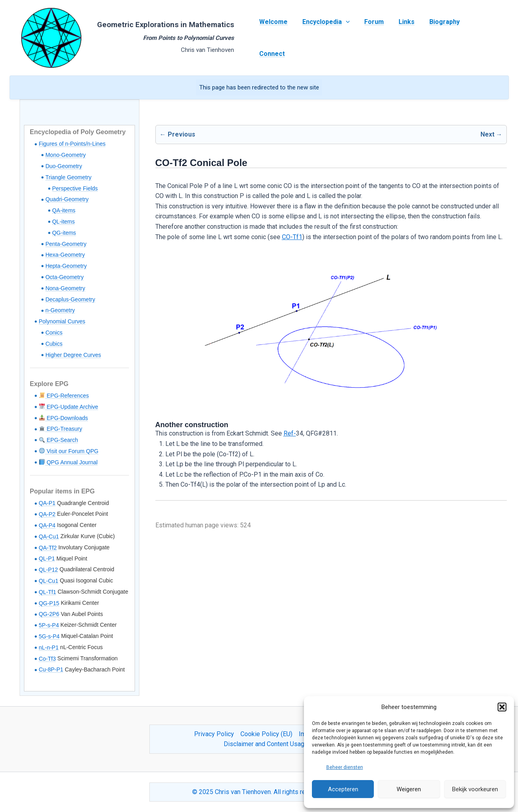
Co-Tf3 (47, 659)
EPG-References (64, 396)
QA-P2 (47, 514)
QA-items (64, 210)
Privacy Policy (214, 734)
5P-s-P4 (49, 625)
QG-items (64, 233)
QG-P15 (49, 603)
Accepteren (343, 789)
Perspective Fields (75, 188)
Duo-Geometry (64, 166)
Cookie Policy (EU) (266, 734)
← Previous (178, 134)
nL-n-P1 (49, 648)
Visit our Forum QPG (69, 451)
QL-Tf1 (48, 592)
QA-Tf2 (48, 548)
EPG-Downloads (64, 418)
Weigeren (409, 789)
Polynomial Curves (62, 321)
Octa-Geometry (65, 277)
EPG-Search (59, 440)
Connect (480, 38)
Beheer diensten (345, 767)
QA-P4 (47, 525)
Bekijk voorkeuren (475, 789)
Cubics (54, 344)
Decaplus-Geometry (70, 299)
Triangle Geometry (68, 177)
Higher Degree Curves (73, 355)
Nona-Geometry (65, 288)
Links (403, 38)
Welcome (275, 38)
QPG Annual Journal (68, 462)
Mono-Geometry (66, 155)
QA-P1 (47, 503)
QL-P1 (47, 558)
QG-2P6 (49, 614)
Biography (439, 38)
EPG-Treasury (61, 429)
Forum (372, 38)
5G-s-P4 (49, 636)
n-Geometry (60, 310)
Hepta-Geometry (66, 266)
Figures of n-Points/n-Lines (72, 144)
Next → (491, 134)
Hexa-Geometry (65, 255)
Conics (54, 333)
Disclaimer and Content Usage (266, 744)
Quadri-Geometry (67, 199)
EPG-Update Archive (69, 407)
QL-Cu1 (49, 581)
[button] (502, 707)
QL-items (63, 222)
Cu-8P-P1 (51, 669)
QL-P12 (48, 570)
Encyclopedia (326, 38)
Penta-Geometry (66, 244)
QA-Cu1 (49, 537)
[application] (346, 38)
